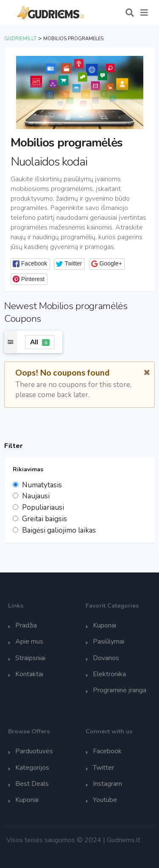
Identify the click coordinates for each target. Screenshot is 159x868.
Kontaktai (29, 674)
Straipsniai (30, 658)
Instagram (107, 784)
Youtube (105, 800)
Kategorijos (32, 768)
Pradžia (26, 625)
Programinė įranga (120, 690)
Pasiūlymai (109, 641)
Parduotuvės (34, 751)
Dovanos (106, 658)
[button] (30, 264)
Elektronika (109, 674)
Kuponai (105, 625)
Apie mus (29, 641)
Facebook (107, 751)
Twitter (103, 768)
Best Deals (32, 784)
